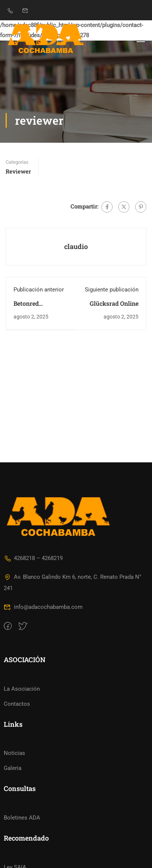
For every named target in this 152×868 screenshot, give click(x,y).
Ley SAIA (15, 827)
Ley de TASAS (21, 842)
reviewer (18, 171)
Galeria (13, 728)
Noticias (14, 713)
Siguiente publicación (112, 290)
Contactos (17, 663)
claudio (76, 246)
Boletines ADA (22, 777)
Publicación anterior (39, 290)
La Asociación (22, 648)
